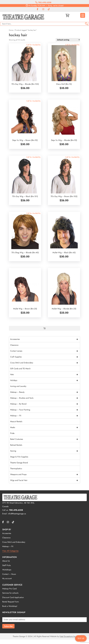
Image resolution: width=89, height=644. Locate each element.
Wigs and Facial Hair (45, 480)
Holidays (45, 380)
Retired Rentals (16, 445)
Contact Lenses (45, 351)
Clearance (14, 345)
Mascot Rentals (16, 421)
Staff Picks (6, 565)
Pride (12, 433)
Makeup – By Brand (45, 404)
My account (7, 578)
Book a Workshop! (10, 606)
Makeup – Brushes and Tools (45, 398)
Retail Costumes (45, 439)
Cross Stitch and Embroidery (45, 363)
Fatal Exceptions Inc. (68, 636)
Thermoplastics (16, 469)
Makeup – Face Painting (45, 410)
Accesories (7, 533)
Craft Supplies (45, 357)
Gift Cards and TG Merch (20, 369)
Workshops (7, 570)
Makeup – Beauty (45, 392)
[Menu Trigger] (83, 15)
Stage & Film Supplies (19, 457)
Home (11, 30)
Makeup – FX (45, 416)
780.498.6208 (43, 2)
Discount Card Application (13, 597)
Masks (45, 427)
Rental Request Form (10, 602)
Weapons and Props (45, 474)
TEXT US (81, 638)
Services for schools (10, 593)
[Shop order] (68, 40)
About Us (6, 561)
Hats (45, 374)
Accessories (45, 339)
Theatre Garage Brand (19, 463)
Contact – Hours (9, 574)
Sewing (45, 451)
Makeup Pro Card (9, 589)
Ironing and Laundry (18, 386)
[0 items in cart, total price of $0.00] (44, 328)
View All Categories (10, 551)
